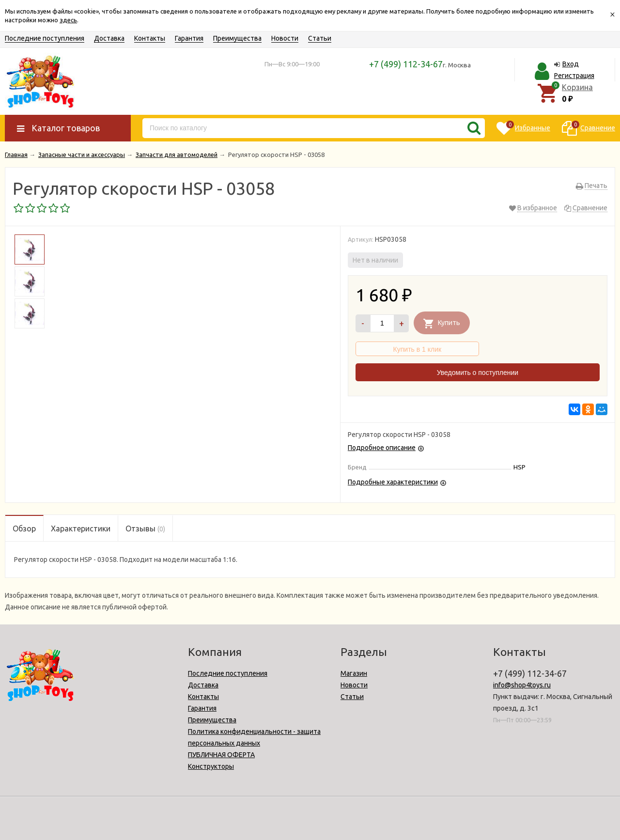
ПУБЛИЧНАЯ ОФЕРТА (221, 755)
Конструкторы (211, 766)
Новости (285, 38)
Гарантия (189, 38)
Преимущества (237, 38)
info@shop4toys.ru (522, 685)
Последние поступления (45, 38)
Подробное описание (382, 448)
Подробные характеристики (393, 482)
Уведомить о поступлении (478, 373)
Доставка (109, 38)
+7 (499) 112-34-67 (406, 64)
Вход (571, 64)
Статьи (320, 38)
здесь (68, 20)
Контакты (150, 38)
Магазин (354, 673)
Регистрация (574, 76)
